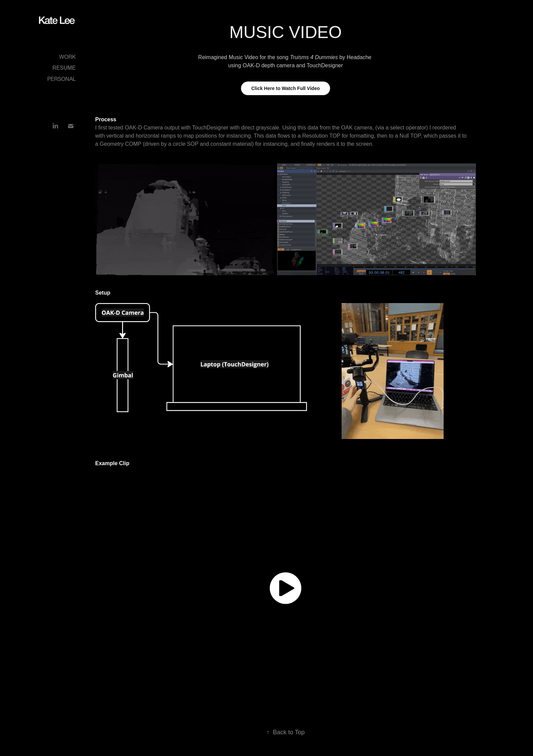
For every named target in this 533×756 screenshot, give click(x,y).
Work (67, 56)
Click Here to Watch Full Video (285, 88)
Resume (64, 68)
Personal (62, 78)
